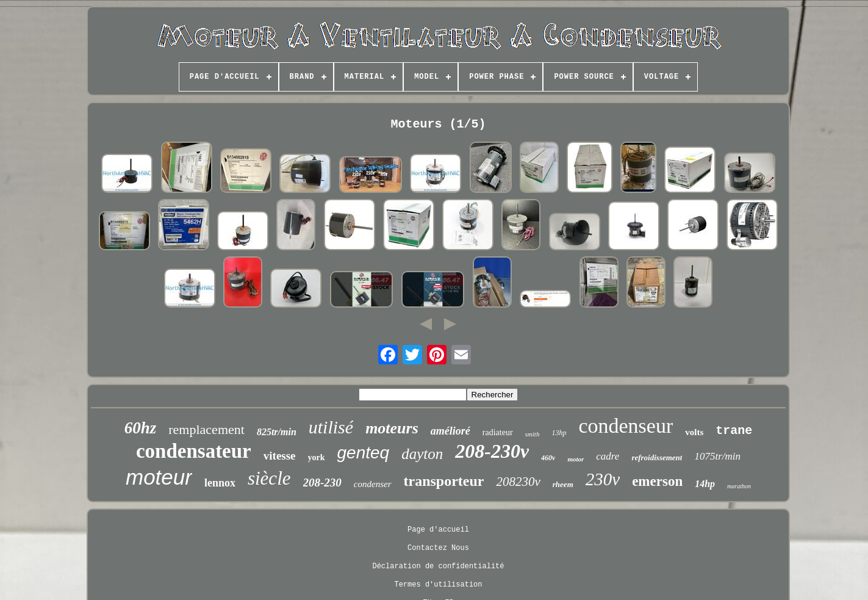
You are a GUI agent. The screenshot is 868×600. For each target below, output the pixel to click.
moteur (159, 477)
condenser (373, 484)
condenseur (626, 426)
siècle (269, 478)
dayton (422, 454)
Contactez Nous (438, 548)
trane (734, 431)
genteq (364, 453)
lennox (220, 483)
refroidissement (657, 457)
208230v (518, 482)
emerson (657, 481)
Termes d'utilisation (438, 585)
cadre (608, 456)
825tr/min (277, 432)
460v (548, 458)
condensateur (194, 451)
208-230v (492, 451)
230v (603, 479)
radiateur (498, 432)
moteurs (392, 428)
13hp (559, 433)
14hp (705, 484)
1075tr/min (717, 456)
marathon (739, 486)
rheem (563, 484)
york (317, 457)
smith (533, 434)
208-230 (322, 483)
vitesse (280, 456)
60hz (141, 428)
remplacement (206, 429)
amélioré (450, 431)
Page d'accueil (438, 530)
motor (576, 459)
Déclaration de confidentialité (438, 566)
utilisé (331, 427)
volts (694, 432)
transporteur (444, 481)
